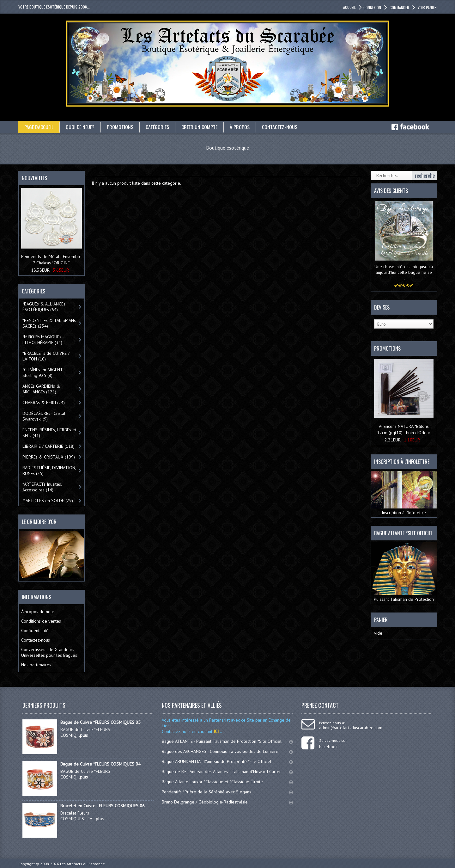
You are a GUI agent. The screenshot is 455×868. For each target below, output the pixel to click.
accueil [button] (349, 7)
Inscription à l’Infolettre (404, 493)
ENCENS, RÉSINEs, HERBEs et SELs (49, 433)
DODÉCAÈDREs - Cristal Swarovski (44, 416)
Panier (381, 620)
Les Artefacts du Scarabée (82, 864)
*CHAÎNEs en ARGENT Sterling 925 (43, 372)
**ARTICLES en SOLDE (48, 501)
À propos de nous (38, 612)
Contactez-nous (280, 127)
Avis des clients (391, 191)
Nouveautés (34, 178)
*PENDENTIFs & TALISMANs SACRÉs (49, 323)
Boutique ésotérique (227, 148)
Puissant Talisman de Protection (404, 572)
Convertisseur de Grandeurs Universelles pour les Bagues (49, 652)
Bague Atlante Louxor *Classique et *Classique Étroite (227, 782)
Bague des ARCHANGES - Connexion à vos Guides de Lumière (227, 751)
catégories (158, 127)
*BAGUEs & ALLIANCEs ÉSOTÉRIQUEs (44, 307)
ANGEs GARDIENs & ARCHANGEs (41, 389)
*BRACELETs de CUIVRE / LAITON (46, 356)
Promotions (121, 127)
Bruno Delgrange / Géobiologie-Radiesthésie (227, 802)
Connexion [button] (372, 7)
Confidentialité (35, 631)
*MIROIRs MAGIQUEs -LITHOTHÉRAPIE (43, 340)
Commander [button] (399, 7)
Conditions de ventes (41, 621)
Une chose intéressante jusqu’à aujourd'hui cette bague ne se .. (404, 272)
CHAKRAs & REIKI (44, 403)
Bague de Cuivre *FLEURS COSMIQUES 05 (100, 722)
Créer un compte (200, 127)
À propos (240, 127)
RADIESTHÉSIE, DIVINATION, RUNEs (49, 471)
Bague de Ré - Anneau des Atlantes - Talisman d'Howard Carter (227, 772)
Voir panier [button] (427, 7)
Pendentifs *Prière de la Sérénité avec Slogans (227, 792)
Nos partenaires (36, 665)
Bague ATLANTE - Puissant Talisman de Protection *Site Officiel (227, 741)
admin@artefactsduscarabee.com (351, 728)
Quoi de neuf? (81, 127)
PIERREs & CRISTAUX (49, 457)
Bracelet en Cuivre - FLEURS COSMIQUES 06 (103, 806)
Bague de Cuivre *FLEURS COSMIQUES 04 (100, 764)
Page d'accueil (39, 127)
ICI (215, 731)
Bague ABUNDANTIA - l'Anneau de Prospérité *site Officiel (227, 761)
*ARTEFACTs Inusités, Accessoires (42, 487)
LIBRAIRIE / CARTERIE (49, 446)
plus (84, 735)
